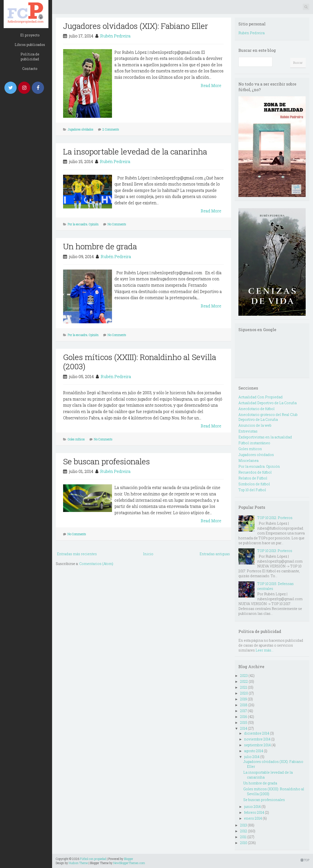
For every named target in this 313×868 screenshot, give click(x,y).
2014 (244, 728)
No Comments (117, 224)
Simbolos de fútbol (254, 484)
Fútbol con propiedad (93, 859)
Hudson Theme (78, 863)
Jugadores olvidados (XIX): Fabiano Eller (136, 26)
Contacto (30, 69)
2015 (244, 722)
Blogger (129, 859)
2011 (243, 837)
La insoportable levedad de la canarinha (135, 151)
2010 (244, 843)
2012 (244, 831)
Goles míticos (76, 439)
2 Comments (111, 129)
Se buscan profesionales (106, 461)
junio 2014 (252, 807)
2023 (244, 676)
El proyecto (30, 35)
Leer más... (264, 650)
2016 (244, 717)
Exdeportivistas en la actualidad (265, 437)
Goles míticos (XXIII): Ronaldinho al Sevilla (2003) (140, 362)
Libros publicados (30, 45)
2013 (244, 825)
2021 (244, 687)
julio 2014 (252, 757)
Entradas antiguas (215, 554)
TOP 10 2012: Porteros (275, 518)
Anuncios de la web (255, 425)
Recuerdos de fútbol (255, 472)
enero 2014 (253, 818)
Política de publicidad (30, 57)
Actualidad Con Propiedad (261, 397)
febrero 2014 (254, 812)
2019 (244, 699)
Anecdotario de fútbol (257, 409)
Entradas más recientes (77, 554)
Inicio (148, 554)
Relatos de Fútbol (253, 478)
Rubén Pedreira (115, 36)
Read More (211, 85)
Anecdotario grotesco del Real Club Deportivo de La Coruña (268, 417)
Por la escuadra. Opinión (83, 224)
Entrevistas (248, 431)
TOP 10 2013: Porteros (275, 551)
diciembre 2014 (257, 733)
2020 (244, 693)
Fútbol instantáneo (254, 443)
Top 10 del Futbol (252, 490)
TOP (305, 860)
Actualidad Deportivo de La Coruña (268, 403)
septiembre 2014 (257, 745)
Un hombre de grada (100, 246)
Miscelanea (248, 461)
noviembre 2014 (257, 739)
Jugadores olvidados (81, 129)
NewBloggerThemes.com (129, 863)
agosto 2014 (254, 751)
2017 (244, 711)
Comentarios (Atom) (96, 564)
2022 (244, 681)
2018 (244, 705)
